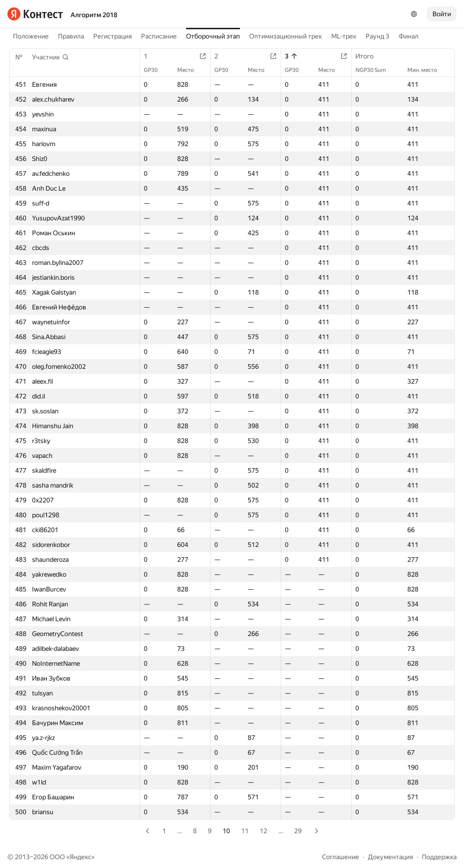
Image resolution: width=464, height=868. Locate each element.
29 (298, 831)
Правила (71, 36)
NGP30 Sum (375, 70)
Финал (409, 36)
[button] (51, 57)
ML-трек (344, 36)
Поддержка (439, 857)
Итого (369, 56)
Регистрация (113, 36)
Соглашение (341, 857)
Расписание (159, 36)
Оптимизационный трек (286, 36)
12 (264, 831)
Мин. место (427, 70)
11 (245, 831)
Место (190, 70)
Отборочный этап (213, 36)
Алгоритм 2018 (94, 15)
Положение (31, 36)
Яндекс (81, 857)
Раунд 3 (377, 36)
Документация (390, 857)
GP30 (155, 70)
